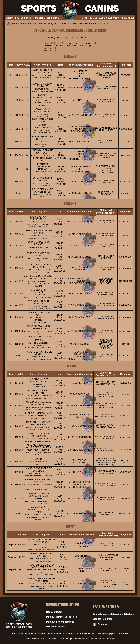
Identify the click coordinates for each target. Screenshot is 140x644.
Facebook (100, 624)
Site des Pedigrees (103, 619)
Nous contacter (54, 612)
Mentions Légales (55, 627)
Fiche (61, 75)
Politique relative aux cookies (62, 617)
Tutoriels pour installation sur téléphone (114, 614)
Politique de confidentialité (60, 622)
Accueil (16, 23)
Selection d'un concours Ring (38, 23)
